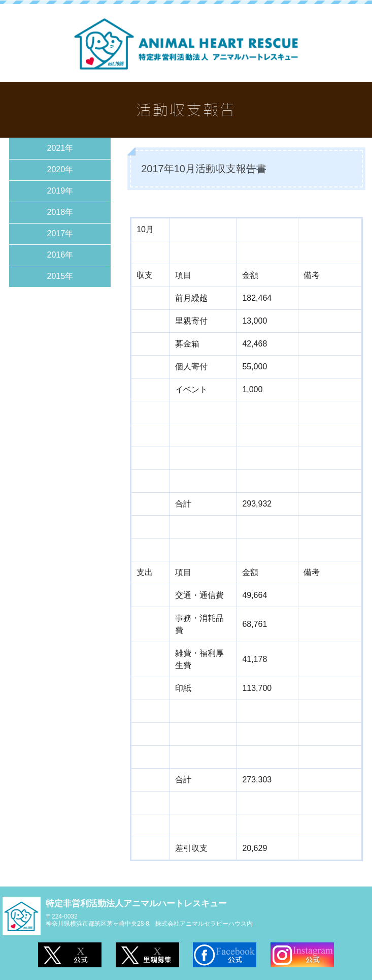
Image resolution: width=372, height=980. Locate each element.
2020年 (60, 169)
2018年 (60, 212)
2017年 (60, 233)
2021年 (60, 148)
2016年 (60, 255)
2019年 (60, 191)
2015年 (60, 276)
